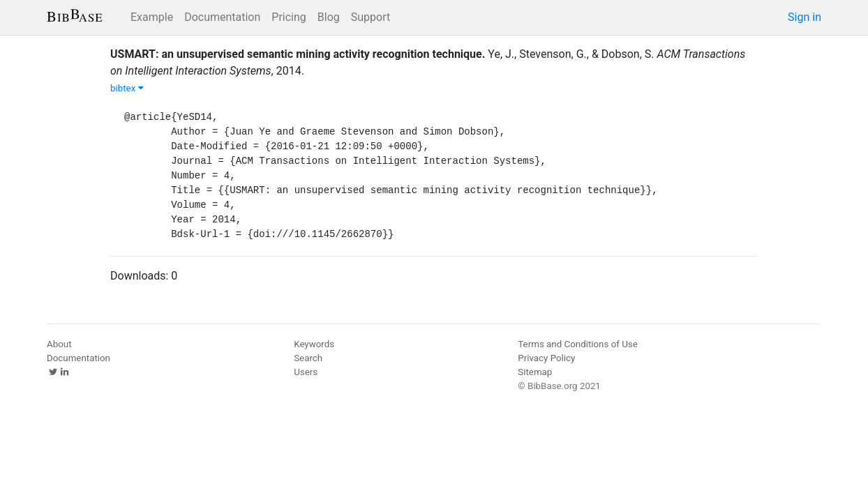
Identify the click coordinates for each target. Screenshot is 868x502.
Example (152, 17)
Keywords (314, 344)
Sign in (805, 17)
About (59, 344)
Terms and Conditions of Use (577, 344)
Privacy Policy (546, 358)
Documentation (222, 17)
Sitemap (535, 372)
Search (308, 358)
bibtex (127, 88)
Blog (329, 17)
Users (306, 372)
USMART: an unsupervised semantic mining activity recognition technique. (298, 54)
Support (371, 17)
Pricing (289, 17)
